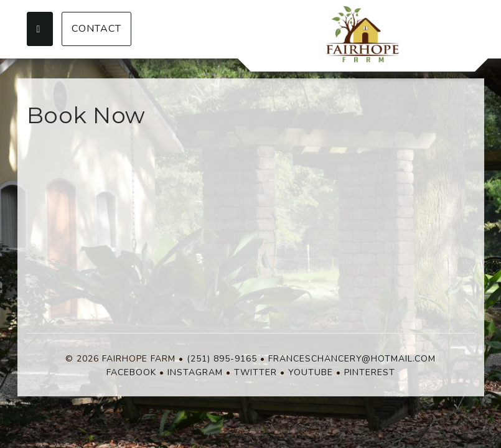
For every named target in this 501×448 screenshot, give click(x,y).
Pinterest (370, 372)
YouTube (311, 372)
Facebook (131, 372)
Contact (96, 29)
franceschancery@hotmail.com (352, 359)
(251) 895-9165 (222, 359)
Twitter (255, 372)
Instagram (195, 372)
